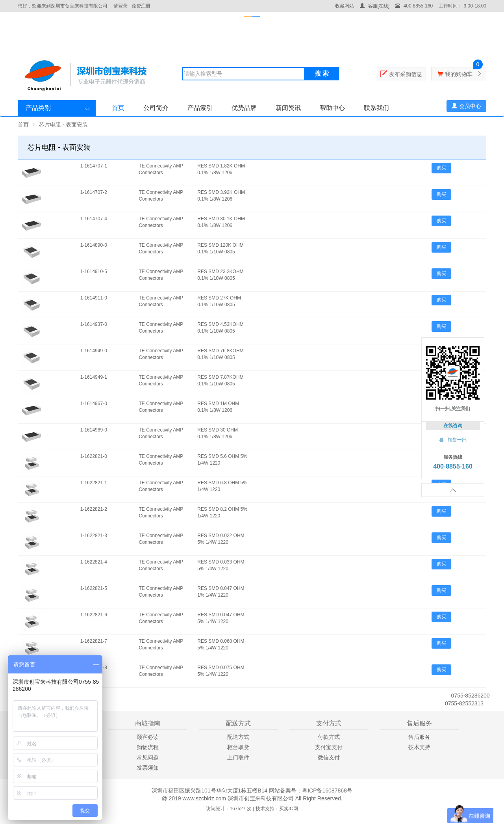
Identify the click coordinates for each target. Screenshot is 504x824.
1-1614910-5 (94, 272)
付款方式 (329, 737)
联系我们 (376, 108)
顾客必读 (148, 737)
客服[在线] (375, 6)
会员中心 (466, 106)
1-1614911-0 (94, 298)
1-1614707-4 (94, 219)
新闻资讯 (288, 108)
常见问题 (148, 757)
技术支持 (419, 747)
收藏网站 (345, 6)
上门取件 (238, 757)
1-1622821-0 (94, 456)
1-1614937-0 (94, 324)
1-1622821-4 (94, 562)
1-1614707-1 (94, 166)
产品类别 (38, 108)
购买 (441, 168)
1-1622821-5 (94, 588)
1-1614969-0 (94, 430)
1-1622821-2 (94, 509)
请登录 (120, 6)
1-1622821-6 (94, 615)
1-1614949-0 (94, 351)
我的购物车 (459, 74)
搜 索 (322, 73)
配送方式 (238, 737)
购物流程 (148, 747)
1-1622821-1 (94, 483)
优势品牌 (244, 108)
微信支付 (329, 757)
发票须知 (148, 768)
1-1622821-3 (94, 536)
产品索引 (200, 108)
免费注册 (141, 6)
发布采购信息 (406, 74)
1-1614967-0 (94, 404)
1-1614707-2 (94, 192)
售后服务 (419, 737)
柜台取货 (238, 747)
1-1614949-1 (94, 377)
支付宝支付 (329, 747)
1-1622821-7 (94, 641)
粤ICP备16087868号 (327, 791)
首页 (118, 108)
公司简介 (156, 108)
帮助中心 (332, 108)
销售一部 (453, 440)
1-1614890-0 (94, 245)
